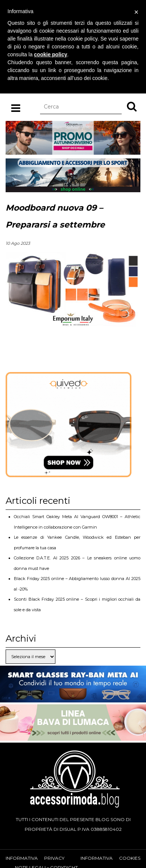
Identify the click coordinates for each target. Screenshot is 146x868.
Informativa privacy (35, 858)
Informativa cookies (110, 858)
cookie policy (51, 54)
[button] (132, 106)
